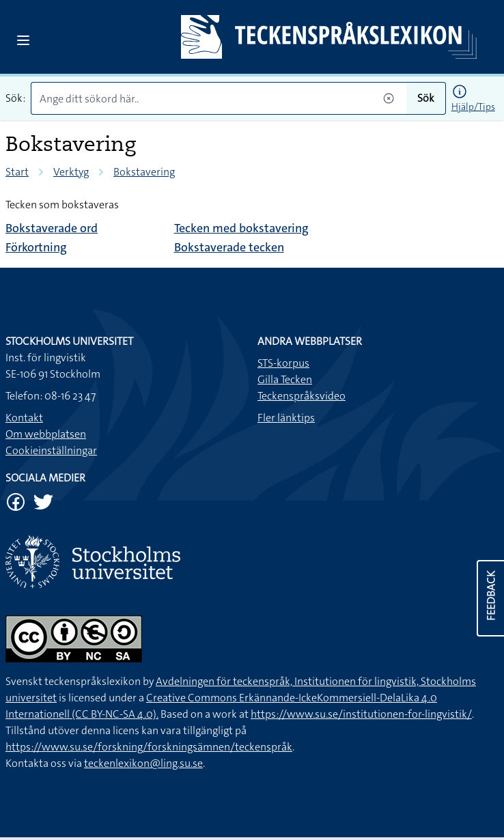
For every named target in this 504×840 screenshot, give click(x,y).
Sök (426, 98)
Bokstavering (144, 172)
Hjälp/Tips (473, 107)
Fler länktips (286, 418)
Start (17, 172)
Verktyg (71, 172)
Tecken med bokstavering (241, 228)
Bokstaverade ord (52, 228)
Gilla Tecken (285, 379)
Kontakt (24, 418)
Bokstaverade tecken (229, 247)
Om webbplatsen (46, 434)
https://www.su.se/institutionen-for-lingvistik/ (361, 714)
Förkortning (36, 247)
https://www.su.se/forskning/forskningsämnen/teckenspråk (149, 747)
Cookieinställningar (51, 450)
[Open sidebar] (23, 40)
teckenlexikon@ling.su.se (143, 763)
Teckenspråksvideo (302, 396)
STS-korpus (283, 363)
